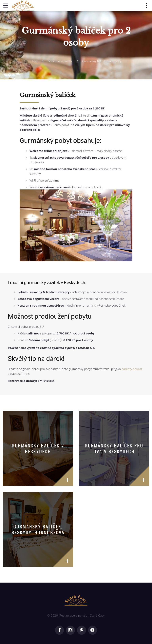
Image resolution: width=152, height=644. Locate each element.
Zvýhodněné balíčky (60, 61)
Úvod (34, 61)
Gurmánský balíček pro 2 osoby (102, 61)
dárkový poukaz (132, 369)
